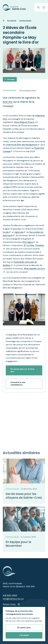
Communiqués (25, 21)
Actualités (12, 21)
